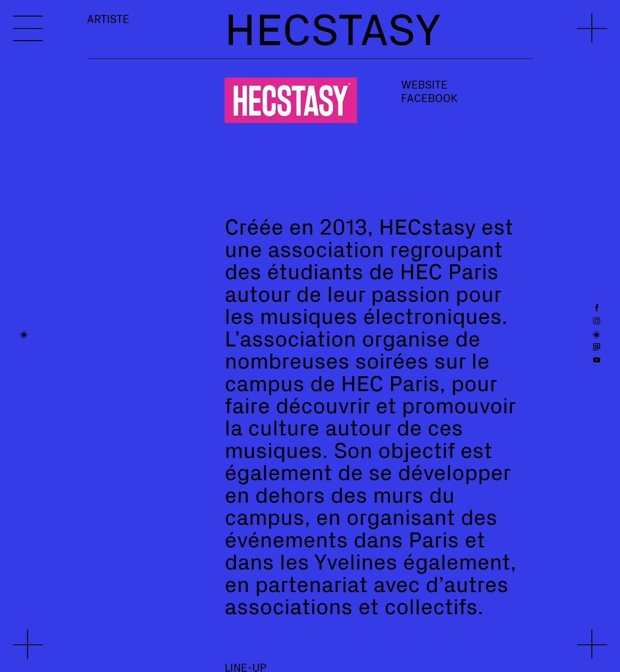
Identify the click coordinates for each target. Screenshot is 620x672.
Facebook (429, 98)
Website (424, 84)
